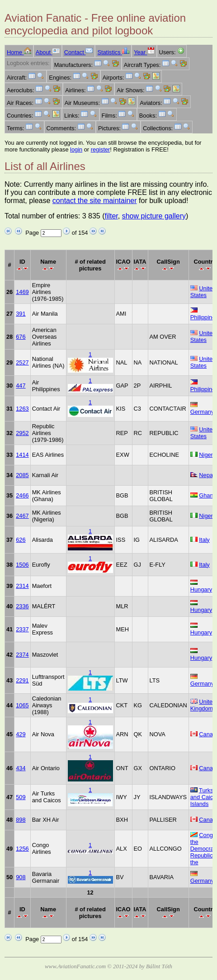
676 (21, 337)
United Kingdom (203, 705)
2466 (22, 495)
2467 (22, 516)
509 (21, 797)
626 (21, 540)
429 (21, 734)
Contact (79, 52)
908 (21, 877)
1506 (22, 565)
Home (19, 52)
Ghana (208, 495)
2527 (22, 362)
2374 (22, 655)
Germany (202, 412)
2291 (22, 680)
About (48, 52)
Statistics (113, 52)
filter (111, 216)
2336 (22, 606)
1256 (22, 849)
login (76, 149)
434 (21, 768)
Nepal (206, 475)
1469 (22, 292)
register (101, 149)
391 (21, 314)
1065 (22, 705)
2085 (22, 475)
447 (21, 386)
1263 (22, 409)
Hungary (201, 589)
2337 (22, 629)
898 (21, 820)
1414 (22, 455)
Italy (204, 540)
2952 (22, 433)
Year (144, 52)
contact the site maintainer (95, 201)
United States (203, 292)
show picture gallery (154, 216)
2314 (22, 586)
